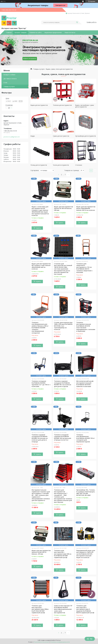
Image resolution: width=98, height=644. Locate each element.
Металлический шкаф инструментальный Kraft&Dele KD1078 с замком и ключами (85, 384)
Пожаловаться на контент (42, 642)
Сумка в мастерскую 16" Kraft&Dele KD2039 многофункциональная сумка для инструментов (63, 609)
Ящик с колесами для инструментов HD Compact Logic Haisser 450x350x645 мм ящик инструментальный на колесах (40, 211)
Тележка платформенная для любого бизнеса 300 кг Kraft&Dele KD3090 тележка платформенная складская (40, 328)
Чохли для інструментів (61, 165)
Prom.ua (58, 640)
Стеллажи (79, 165)
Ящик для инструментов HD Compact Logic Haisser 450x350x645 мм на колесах (41, 266)
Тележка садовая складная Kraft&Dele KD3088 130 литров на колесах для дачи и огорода (40, 438)
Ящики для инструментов (39, 105)
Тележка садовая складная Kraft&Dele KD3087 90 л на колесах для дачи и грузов (63, 384)
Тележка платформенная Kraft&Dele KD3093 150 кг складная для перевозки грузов (85, 438)
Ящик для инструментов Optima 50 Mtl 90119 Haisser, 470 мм (41, 552)
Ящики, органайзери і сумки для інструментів (85, 106)
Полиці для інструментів (39, 165)
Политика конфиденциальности (60, 642)
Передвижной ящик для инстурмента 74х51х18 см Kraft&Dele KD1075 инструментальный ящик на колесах (86, 554)
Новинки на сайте (35, 33)
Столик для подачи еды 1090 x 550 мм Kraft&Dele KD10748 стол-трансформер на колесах (63, 326)
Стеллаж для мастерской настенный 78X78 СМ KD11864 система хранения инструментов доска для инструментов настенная (63, 269)
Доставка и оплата (10, 79)
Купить (38, 228)
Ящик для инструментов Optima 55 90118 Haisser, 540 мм (63, 208)
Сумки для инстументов (61, 136)
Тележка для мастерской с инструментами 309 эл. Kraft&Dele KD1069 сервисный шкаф (63, 554)
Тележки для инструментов (62, 105)
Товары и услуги (9, 86)
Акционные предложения (53, 33)
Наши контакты (70, 33)
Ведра (33, 136)
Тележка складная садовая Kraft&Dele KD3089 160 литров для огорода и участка (63, 437)
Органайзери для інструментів (85, 136)
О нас (5, 82)
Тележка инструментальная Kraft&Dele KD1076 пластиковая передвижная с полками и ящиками (86, 327)
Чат (90, 639)
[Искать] (77, 22)
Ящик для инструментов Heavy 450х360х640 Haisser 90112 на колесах (86, 208)
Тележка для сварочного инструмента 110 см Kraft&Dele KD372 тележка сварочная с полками (84, 268)
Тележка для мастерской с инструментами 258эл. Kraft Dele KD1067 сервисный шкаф (40, 609)
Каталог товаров (20, 33)
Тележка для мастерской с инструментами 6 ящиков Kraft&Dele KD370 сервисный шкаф (85, 609)
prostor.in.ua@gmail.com (12, 137)
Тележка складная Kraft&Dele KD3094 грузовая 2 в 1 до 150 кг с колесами (41, 384)
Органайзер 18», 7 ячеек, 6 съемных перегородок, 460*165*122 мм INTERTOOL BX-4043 (86, 493)
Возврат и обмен (9, 75)
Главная (9, 33)
